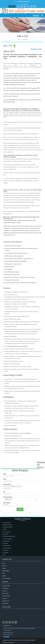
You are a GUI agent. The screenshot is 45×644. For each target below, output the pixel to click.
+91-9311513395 (23, 4)
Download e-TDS (36, 49)
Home (19, 40)
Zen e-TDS (25, 40)
